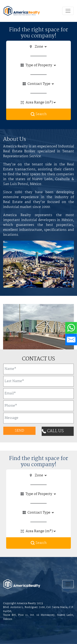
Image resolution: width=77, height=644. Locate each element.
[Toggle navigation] (68, 11)
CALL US (53, 431)
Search (39, 114)
